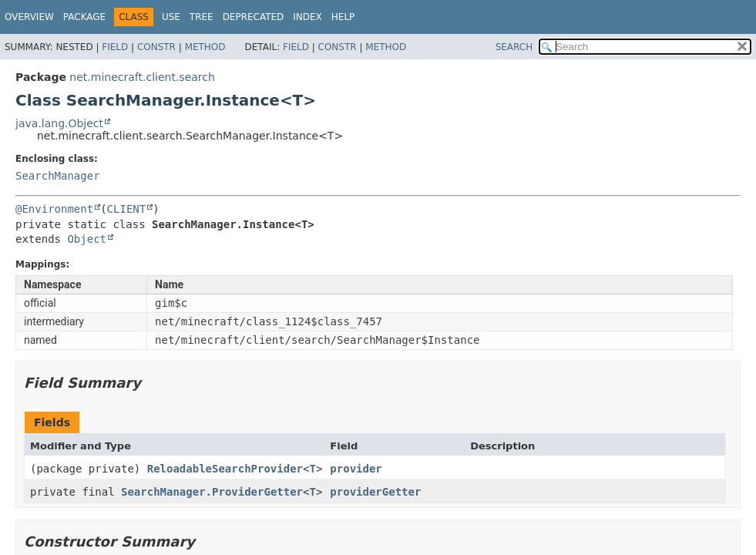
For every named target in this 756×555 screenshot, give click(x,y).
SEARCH (514, 47)
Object (87, 239)
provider (356, 469)
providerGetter (375, 492)
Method (205, 47)
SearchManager (58, 176)
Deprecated (254, 17)
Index (307, 17)
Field (115, 47)
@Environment (54, 209)
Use (171, 17)
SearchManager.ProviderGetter (212, 492)
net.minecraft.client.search (142, 77)
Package (84, 17)
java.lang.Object (59, 123)
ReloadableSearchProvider (225, 469)
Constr (156, 47)
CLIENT (127, 209)
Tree (202, 17)
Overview (29, 17)
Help (343, 17)
